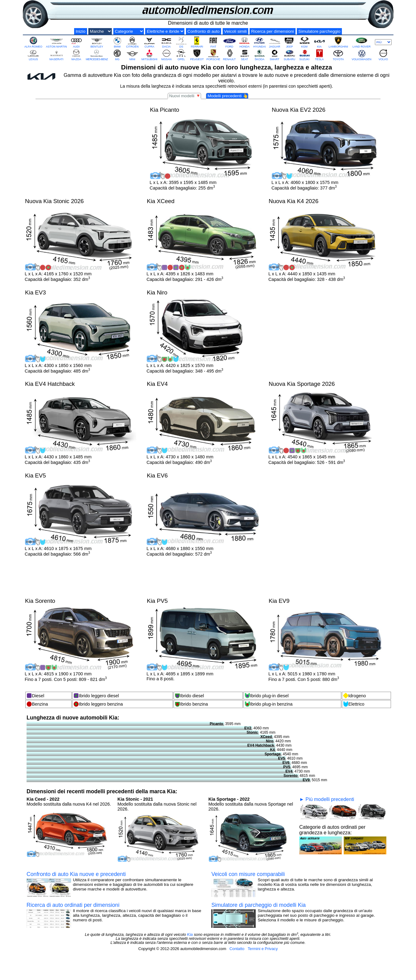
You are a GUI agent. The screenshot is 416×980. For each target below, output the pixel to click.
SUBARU (289, 55)
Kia (190, 934)
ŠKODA (259, 55)
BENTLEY (97, 42)
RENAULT (229, 55)
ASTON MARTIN (57, 42)
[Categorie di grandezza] (129, 31)
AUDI (76, 42)
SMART (275, 55)
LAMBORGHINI (338, 42)
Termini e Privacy (263, 949)
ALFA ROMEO (33, 42)
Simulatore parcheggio (319, 31)
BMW (117, 42)
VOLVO (383, 55)
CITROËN (132, 42)
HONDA (245, 42)
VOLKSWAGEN (362, 55)
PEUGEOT (197, 55)
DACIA (166, 42)
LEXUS (33, 55)
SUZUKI (305, 55)
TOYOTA (338, 55)
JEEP (289, 42)
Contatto (237, 949)
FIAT (213, 42)
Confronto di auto (204, 31)
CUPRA (149, 42)
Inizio (81, 31)
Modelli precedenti (228, 96)
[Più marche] (383, 42)
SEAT (245, 55)
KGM (305, 42)
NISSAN (166, 55)
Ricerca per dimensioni (272, 31)
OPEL (181, 55)
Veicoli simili (235, 31)
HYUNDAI (260, 42)
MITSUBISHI (149, 55)
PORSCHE (214, 55)
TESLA (319, 55)
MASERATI (56, 55)
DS (181, 42)
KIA (319, 42)
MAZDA (76, 55)
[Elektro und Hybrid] (165, 31)
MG (117, 55)
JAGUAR (275, 42)
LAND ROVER (361, 42)
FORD (229, 42)
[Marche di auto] (100, 31)
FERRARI (197, 42)
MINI (132, 55)
